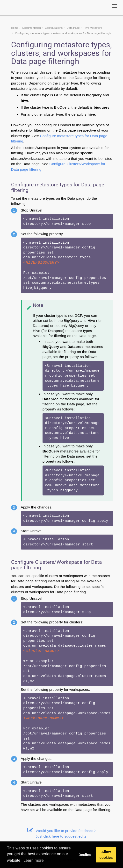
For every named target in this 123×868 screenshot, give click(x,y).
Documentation (32, 28)
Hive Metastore (93, 28)
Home (15, 28)
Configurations (54, 28)
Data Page (73, 28)
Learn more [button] (34, 860)
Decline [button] (85, 855)
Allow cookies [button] (106, 855)
